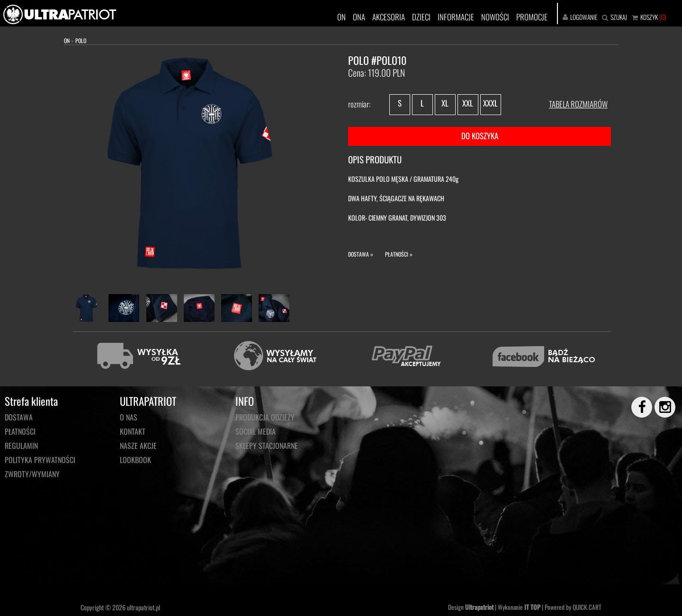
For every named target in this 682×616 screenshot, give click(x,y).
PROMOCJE (532, 17)
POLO (81, 40)
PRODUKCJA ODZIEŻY (265, 417)
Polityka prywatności (40, 460)
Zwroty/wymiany (32, 474)
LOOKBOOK (135, 460)
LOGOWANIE (584, 17)
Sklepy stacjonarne (267, 446)
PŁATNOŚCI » (399, 254)
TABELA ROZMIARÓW (578, 104)
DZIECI (421, 17)
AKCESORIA (389, 17)
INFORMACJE (456, 17)
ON (341, 17)
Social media (256, 431)
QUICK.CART (587, 607)
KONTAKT (133, 431)
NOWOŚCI (495, 17)
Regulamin (21, 446)
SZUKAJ (619, 17)
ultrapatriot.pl (144, 607)
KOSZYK (649, 17)
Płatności (20, 431)
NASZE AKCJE (138, 446)
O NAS (129, 417)
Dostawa (19, 417)
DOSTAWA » (361, 254)
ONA (359, 17)
